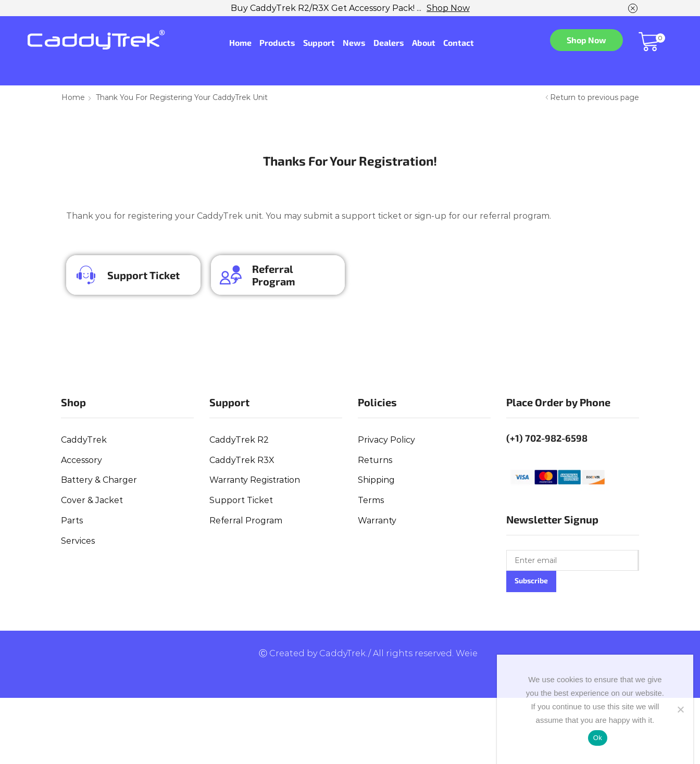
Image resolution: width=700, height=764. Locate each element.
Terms (371, 500)
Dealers (389, 42)
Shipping (376, 480)
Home (240, 42)
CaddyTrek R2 (239, 440)
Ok (598, 738)
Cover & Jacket (92, 500)
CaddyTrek (84, 440)
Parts (72, 521)
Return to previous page (595, 97)
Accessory (82, 460)
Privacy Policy (386, 440)
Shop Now (448, 8)
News (354, 42)
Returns (375, 460)
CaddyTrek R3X (242, 460)
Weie (467, 653)
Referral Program (274, 275)
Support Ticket (143, 275)
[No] (680, 709)
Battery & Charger (99, 480)
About (424, 42)
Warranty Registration (255, 480)
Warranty (377, 521)
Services (78, 541)
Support (319, 42)
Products (277, 42)
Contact (459, 42)
